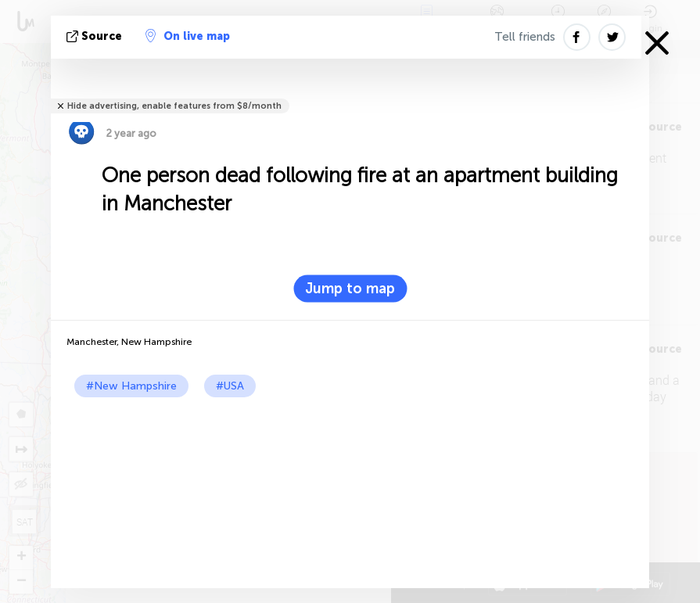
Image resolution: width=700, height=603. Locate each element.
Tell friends (525, 37)
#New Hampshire (131, 386)
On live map (188, 36)
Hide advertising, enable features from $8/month (174, 106)
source (96, 36)
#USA (230, 386)
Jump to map (350, 289)
